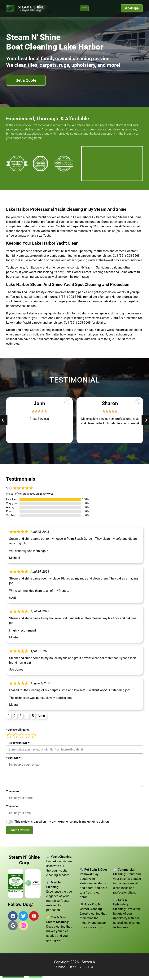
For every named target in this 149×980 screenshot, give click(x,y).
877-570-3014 (81, 967)
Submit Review (19, 830)
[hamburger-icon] (84, 8)
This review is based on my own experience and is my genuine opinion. (62, 822)
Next (41, 716)
